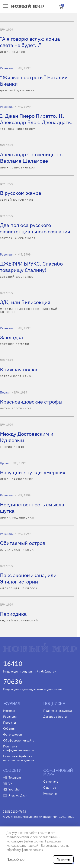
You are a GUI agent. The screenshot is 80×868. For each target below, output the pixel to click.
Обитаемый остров (23, 543)
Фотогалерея (12, 734)
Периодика (13, 614)
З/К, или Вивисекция (25, 302)
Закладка (12, 337)
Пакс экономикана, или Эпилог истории (28, 578)
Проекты (9, 723)
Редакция (10, 717)
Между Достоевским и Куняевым (27, 437)
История (9, 711)
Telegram (15, 777)
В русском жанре (21, 193)
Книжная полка (19, 369)
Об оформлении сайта (19, 740)
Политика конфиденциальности (18, 748)
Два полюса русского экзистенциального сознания (35, 228)
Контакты (50, 793)
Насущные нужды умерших (33, 472)
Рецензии (7, 68)
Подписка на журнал (58, 711)
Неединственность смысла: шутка (33, 508)
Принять (63, 859)
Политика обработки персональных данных (19, 758)
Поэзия (5, 392)
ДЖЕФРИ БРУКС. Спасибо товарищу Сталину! (31, 267)
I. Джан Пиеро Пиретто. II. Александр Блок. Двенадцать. (36, 119)
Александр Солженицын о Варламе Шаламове (31, 158)
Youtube (14, 789)
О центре (50, 788)
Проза (4, 463)
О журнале (51, 782)
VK (10, 783)
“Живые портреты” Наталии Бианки (34, 80)
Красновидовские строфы (31, 402)
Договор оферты (55, 717)
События (9, 729)
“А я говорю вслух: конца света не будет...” (30, 42)
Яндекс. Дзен (18, 795)
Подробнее (15, 859)
